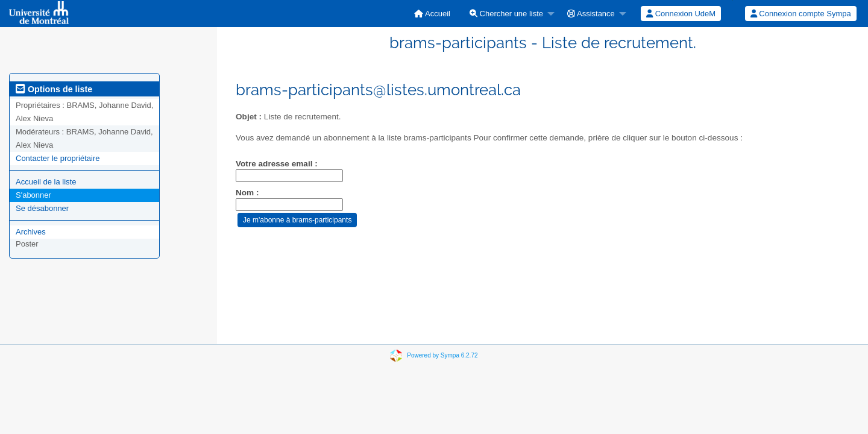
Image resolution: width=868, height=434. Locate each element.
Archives (31, 232)
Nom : (247, 193)
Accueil (432, 14)
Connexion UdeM (681, 14)
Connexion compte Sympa (801, 14)
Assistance (591, 14)
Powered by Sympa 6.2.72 (442, 355)
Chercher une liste (506, 14)
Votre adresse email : (277, 164)
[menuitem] (432, 14)
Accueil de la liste (46, 182)
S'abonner (33, 195)
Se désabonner (42, 208)
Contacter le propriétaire (58, 158)
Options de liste (54, 89)
